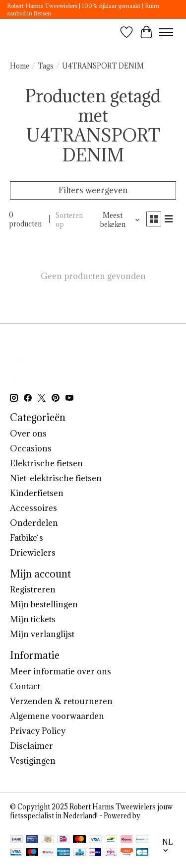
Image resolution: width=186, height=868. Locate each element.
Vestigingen (33, 761)
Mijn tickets (33, 619)
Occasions (31, 448)
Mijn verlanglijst (42, 634)
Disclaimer (31, 746)
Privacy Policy (38, 731)
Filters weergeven (93, 190)
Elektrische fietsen (46, 463)
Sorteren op (69, 220)
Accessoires (33, 508)
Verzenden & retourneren (61, 701)
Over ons (28, 434)
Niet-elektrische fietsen (56, 478)
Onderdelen (34, 523)
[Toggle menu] (166, 32)
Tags (46, 66)
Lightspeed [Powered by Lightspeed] (28, 825)
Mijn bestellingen (44, 604)
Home (20, 66)
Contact (25, 686)
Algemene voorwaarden (57, 716)
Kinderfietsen (37, 493)
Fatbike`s (27, 538)
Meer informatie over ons (61, 671)
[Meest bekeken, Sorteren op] (117, 220)
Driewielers (33, 553)
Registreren (33, 589)
